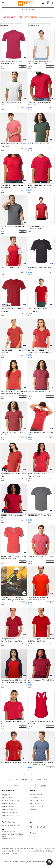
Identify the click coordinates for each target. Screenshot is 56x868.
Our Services (34, 798)
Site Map (28, 861)
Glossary (33, 809)
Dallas (20, 851)
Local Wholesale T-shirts (11, 801)
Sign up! (43, 786)
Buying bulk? (7, 795)
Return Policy (34, 803)
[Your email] (21, 786)
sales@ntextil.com (9, 838)
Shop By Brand (8, 798)
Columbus (7, 853)
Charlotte (15, 853)
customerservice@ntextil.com (13, 834)
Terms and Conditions (19, 861)
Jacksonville (50, 851)
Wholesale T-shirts (9, 806)
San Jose (27, 851)
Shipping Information (37, 801)
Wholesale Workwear (10, 812)
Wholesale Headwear (10, 809)
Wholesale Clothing (9, 803)
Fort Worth (41, 851)
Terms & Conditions (37, 806)
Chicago (30, 849)
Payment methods (36, 795)
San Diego (13, 851)
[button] (43, 3)
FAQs (34, 833)
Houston (47, 849)
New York (6, 849)
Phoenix (13, 849)
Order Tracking (42, 827)
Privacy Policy (8, 861)
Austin (34, 851)
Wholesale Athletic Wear (11, 815)
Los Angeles (22, 849)
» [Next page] (32, 774)
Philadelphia (39, 849)
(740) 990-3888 (11, 822)
